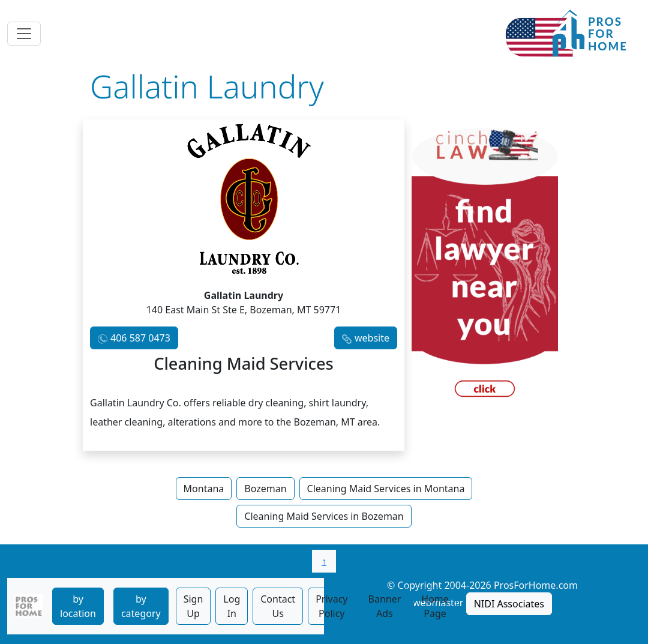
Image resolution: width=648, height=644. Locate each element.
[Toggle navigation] (24, 34)
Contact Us (278, 606)
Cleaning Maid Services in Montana (386, 489)
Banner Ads (385, 606)
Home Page (435, 606)
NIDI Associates (509, 604)
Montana (204, 489)
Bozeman (265, 489)
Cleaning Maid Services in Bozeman (324, 516)
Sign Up (193, 606)
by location (78, 606)
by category (141, 606)
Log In (232, 606)
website (372, 338)
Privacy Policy (331, 606)
